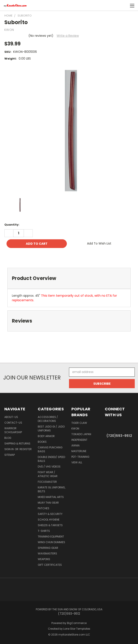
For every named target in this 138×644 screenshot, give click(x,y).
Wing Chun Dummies (51, 542)
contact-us (13, 423)
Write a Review (68, 36)
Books (42, 442)
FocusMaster (47, 482)
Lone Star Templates (77, 629)
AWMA (76, 445)
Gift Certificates (50, 565)
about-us (11, 417)
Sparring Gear (48, 548)
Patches (44, 508)
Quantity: (12, 225)
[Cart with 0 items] (124, 5)
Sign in (9, 449)
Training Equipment (51, 537)
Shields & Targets (50, 525)
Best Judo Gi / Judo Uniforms (51, 429)
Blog (8, 438)
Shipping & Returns (17, 443)
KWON (75, 429)
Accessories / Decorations (48, 419)
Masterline (79, 451)
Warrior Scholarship (13, 430)
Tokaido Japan (81, 434)
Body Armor (46, 436)
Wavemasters (47, 553)
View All (77, 462)
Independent (79, 440)
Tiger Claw (79, 423)
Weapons (44, 559)
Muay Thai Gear (48, 503)
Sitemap (10, 455)
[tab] (69, 278)
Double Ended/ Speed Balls (51, 459)
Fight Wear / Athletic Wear (48, 474)
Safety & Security (50, 514)
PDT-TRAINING (80, 457)
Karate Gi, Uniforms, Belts (52, 489)
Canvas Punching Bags (50, 449)
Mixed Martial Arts (51, 497)
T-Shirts (44, 531)
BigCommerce (77, 623)
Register (26, 449)
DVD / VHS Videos (49, 467)
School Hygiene (49, 520)
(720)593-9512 (119, 436)
